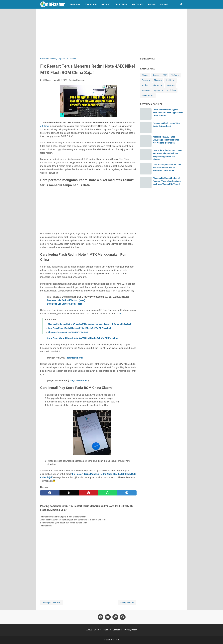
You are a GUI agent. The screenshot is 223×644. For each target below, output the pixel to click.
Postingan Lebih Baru (52, 603)
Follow (164, 4)
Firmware (146, 80)
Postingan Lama (127, 603)
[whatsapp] (108, 493)
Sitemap (107, 630)
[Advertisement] (112, 33)
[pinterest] (88, 493)
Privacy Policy (131, 630)
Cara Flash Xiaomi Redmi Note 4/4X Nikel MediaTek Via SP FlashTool (79, 328)
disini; (120, 314)
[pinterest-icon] (115, 617)
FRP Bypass (121, 4)
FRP (165, 75)
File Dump (175, 75)
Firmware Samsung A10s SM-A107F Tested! (68, 332)
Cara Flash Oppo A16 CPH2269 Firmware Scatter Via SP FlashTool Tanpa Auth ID (167, 167)
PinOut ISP (158, 85)
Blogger (145, 75)
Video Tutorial (148, 95)
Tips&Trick (158, 90)
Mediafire (82, 381)
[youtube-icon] (108, 617)
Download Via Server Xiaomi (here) (65, 304)
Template (146, 90)
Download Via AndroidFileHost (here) (66, 300)
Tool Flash (91, 4)
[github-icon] (123, 617)
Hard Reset (170, 80)
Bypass (156, 75)
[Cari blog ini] (181, 4)
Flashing (75, 4)
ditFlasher (115, 640)
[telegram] (127, 493)
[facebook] (50, 493)
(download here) (74, 358)
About (89, 630)
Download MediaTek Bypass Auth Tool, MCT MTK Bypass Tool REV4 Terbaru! (168, 113)
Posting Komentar (77, 80)
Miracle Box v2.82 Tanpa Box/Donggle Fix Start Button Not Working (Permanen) (166, 140)
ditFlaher (45, 126)
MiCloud (106, 4)
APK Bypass (137, 4)
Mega (72, 381)
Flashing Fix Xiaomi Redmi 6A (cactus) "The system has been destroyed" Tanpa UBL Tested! (89, 324)
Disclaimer (118, 630)
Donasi (152, 4)
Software (170, 85)
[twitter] (69, 493)
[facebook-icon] (100, 617)
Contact (98, 630)
